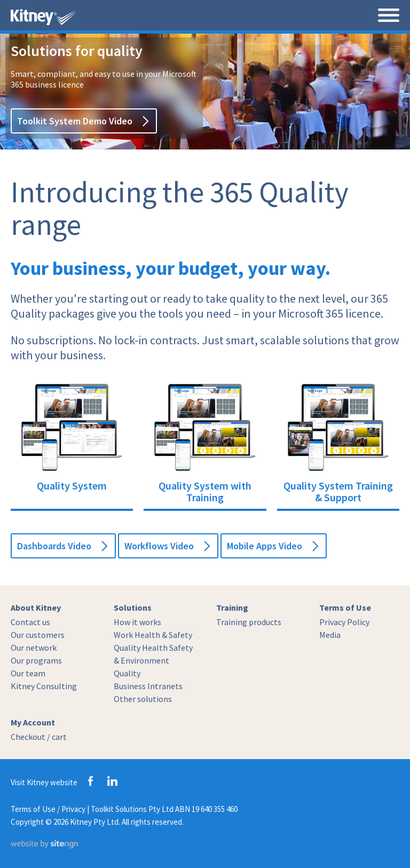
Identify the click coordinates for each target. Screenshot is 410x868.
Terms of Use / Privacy (48, 809)
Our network (34, 648)
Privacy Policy (344, 622)
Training (232, 607)
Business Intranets (148, 686)
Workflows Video (167, 546)
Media (330, 635)
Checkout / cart (39, 737)
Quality (127, 673)
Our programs (36, 660)
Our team (28, 673)
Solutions (133, 607)
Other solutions (143, 699)
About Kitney (36, 607)
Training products (249, 622)
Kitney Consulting (44, 686)
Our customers (38, 635)
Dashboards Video (62, 546)
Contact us (30, 622)
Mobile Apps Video (272, 546)
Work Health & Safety (153, 635)
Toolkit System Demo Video (82, 121)
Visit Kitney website (44, 782)
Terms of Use (345, 607)
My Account (33, 722)
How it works (137, 622)
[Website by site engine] (44, 845)
